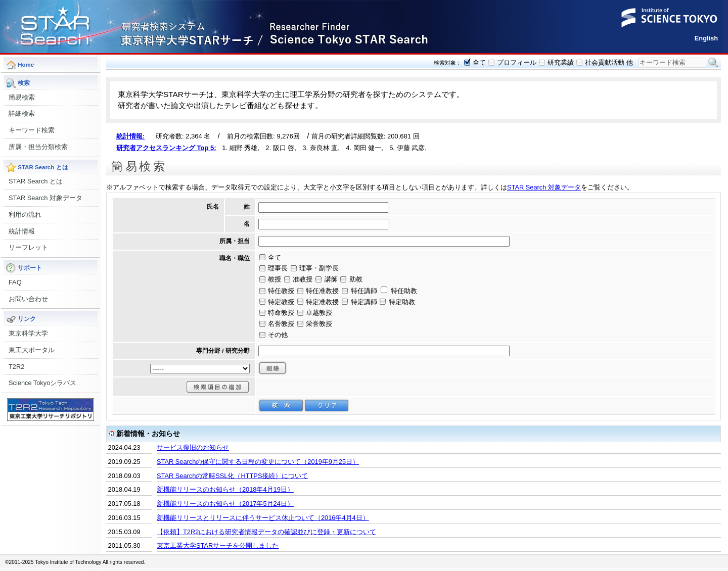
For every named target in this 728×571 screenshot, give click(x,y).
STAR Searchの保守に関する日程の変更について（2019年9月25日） (258, 462)
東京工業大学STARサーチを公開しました (218, 545)
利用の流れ (25, 215)
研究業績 (561, 62)
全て (479, 62)
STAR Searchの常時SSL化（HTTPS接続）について (232, 476)
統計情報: (130, 136)
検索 (713, 63)
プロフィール (517, 62)
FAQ (15, 282)
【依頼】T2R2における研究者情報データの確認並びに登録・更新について (266, 532)
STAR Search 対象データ (45, 198)
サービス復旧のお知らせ (193, 447)
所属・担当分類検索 (38, 147)
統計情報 (22, 231)
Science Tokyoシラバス (42, 383)
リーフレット (28, 247)
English (706, 38)
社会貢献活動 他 (609, 62)
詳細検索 (22, 113)
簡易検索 (22, 97)
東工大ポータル (32, 350)
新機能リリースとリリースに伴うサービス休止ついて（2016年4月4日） (263, 518)
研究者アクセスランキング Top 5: (166, 148)
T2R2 (16, 367)
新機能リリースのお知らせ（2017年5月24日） (225, 504)
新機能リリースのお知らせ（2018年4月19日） (225, 489)
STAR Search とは (36, 181)
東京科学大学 (28, 333)
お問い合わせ (28, 299)
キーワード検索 (32, 130)
